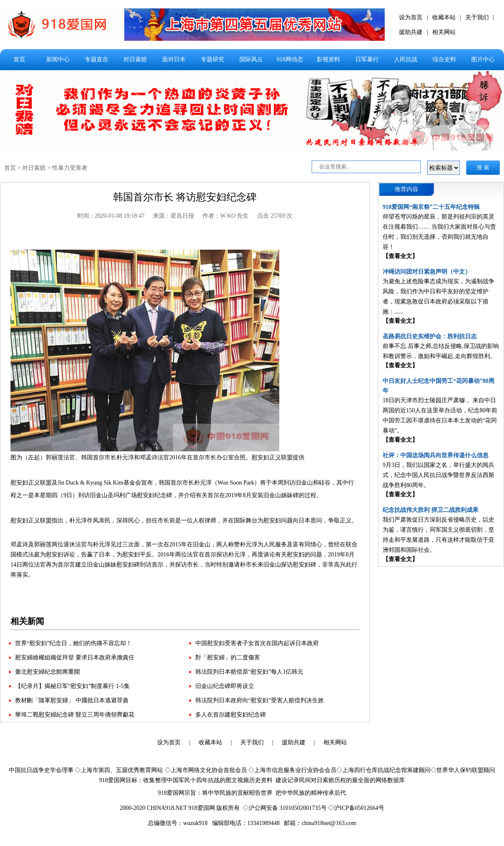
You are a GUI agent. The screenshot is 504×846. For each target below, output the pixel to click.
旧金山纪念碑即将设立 (225, 686)
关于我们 (477, 17)
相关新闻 (27, 621)
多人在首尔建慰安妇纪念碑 (231, 715)
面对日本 (174, 59)
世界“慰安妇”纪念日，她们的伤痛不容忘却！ (73, 643)
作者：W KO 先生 (226, 216)
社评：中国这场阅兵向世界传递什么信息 (436, 455)
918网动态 (290, 59)
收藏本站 (444, 17)
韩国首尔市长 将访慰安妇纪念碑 (185, 197)
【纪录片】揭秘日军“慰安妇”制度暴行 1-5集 (72, 686)
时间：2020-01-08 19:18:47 (111, 216)
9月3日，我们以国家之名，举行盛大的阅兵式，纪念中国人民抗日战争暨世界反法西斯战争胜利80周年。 (438, 475)
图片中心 (483, 59)
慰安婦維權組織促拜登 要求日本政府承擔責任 (75, 658)
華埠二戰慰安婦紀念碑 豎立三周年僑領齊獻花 (75, 715)
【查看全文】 (400, 256)
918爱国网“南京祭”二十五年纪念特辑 (431, 207)
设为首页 (411, 17)
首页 (19, 59)
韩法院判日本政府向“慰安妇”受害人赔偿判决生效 (260, 700)
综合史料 (444, 59)
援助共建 (411, 32)
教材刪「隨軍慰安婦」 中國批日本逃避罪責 (72, 700)
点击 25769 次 (275, 216)
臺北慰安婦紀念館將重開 (47, 672)
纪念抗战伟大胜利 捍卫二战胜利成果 (430, 510)
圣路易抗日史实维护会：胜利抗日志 (430, 336)
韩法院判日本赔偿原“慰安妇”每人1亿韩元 (249, 672)
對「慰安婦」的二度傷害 (228, 658)
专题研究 (213, 59)
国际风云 (251, 59)
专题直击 (97, 59)
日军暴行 (367, 59)
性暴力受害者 (70, 168)
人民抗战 (406, 59)
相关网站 (444, 32)
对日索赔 (135, 59)
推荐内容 (407, 189)
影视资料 (328, 59)
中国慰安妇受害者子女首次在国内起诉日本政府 (257, 643)
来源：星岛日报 (173, 216)
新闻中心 (58, 59)
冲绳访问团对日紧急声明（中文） (427, 272)
